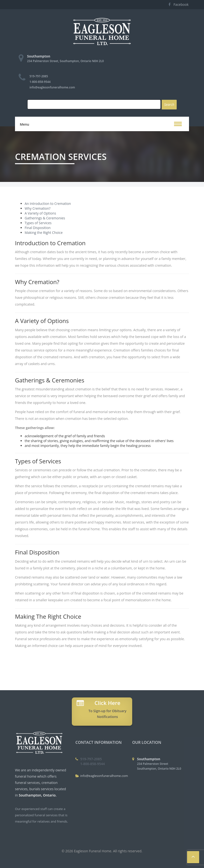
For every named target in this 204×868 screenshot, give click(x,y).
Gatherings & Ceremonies (45, 218)
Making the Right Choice (44, 233)
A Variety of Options (40, 213)
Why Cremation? (38, 208)
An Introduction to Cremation (48, 204)
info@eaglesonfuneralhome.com (52, 87)
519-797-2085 (39, 76)
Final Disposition (38, 228)
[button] (178, 124)
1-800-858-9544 (40, 82)
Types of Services (38, 223)
